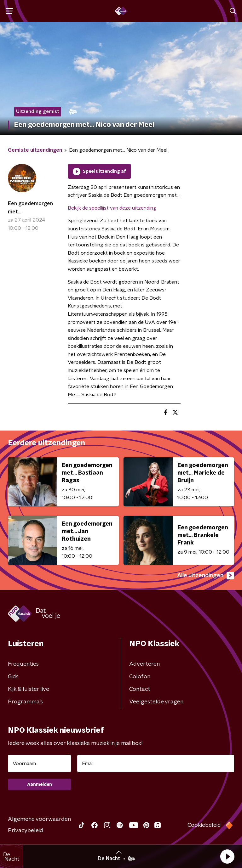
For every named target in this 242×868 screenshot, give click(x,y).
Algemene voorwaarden (39, 819)
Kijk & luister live (29, 689)
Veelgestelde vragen (156, 702)
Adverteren (144, 664)
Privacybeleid (26, 831)
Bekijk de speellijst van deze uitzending (112, 208)
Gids (13, 677)
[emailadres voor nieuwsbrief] (156, 764)
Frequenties (23, 664)
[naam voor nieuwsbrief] (39, 764)
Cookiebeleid (204, 825)
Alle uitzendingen (206, 576)
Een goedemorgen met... (30, 208)
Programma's (25, 702)
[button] (227, 856)
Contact (140, 689)
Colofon (140, 677)
